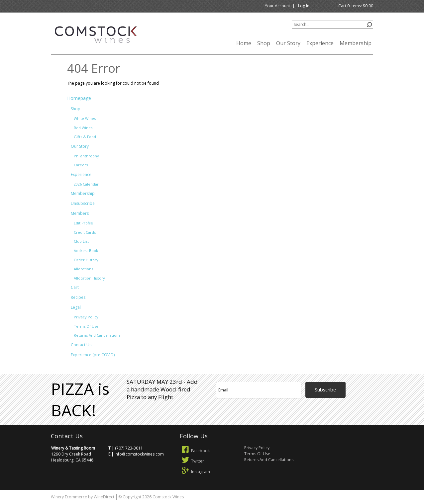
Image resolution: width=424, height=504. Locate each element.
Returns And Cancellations (97, 335)
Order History (86, 260)
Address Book (86, 251)
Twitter (192, 461)
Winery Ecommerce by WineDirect (83, 497)
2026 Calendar (86, 184)
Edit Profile (83, 223)
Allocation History (89, 278)
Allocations (83, 269)
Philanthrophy (86, 156)
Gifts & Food (85, 137)
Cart (75, 287)
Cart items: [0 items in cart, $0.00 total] (356, 6)
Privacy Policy (86, 317)
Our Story (288, 43)
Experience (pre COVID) (93, 355)
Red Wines (83, 128)
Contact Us (81, 345)
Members (80, 213)
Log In (304, 6)
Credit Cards (85, 232)
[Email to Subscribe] (259, 390)
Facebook (195, 451)
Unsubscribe (83, 203)
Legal (76, 307)
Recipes (78, 297)
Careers (81, 165)
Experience (320, 43)
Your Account (277, 6)
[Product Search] (332, 25)
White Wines (85, 118)
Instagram (195, 472)
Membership (356, 43)
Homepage (79, 98)
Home (244, 43)
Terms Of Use (86, 326)
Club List (81, 241)
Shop (264, 43)
